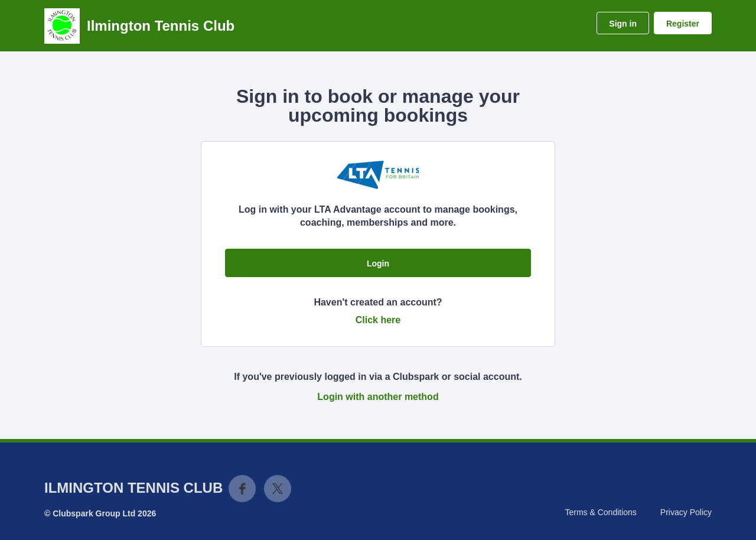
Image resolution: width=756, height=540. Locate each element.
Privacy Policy (686, 512)
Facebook (242, 489)
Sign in (623, 24)
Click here (378, 320)
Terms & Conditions (600, 512)
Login (378, 264)
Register (683, 24)
